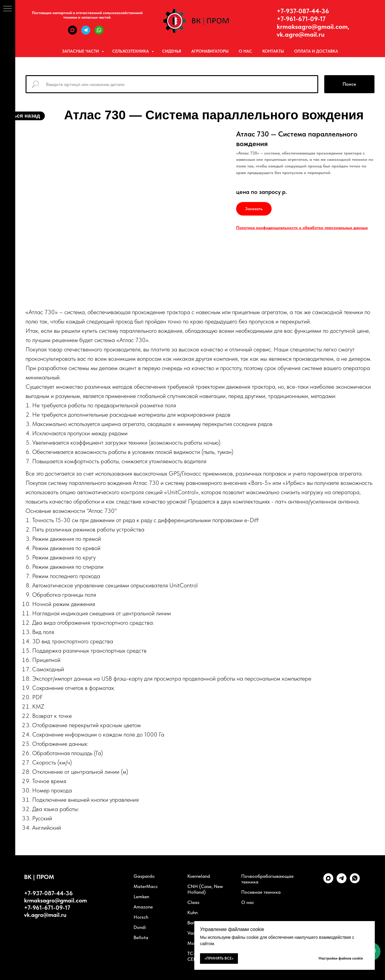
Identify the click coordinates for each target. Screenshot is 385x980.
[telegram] (342, 882)
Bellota (141, 937)
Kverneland (199, 876)
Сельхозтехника (131, 51)
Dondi (140, 927)
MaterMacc (146, 886)
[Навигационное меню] (8, 9)
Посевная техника (261, 892)
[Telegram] (86, 33)
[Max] (72, 33)
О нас (245, 51)
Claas (193, 902)
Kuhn (192, 913)
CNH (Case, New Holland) (205, 889)
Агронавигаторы (210, 51)
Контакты (273, 51)
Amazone (143, 907)
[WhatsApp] (99, 33)
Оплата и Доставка (316, 51)
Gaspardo (144, 876)
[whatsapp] (355, 882)
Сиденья (172, 51)
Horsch (141, 917)
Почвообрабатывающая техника (267, 879)
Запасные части (81, 51)
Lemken (141, 897)
